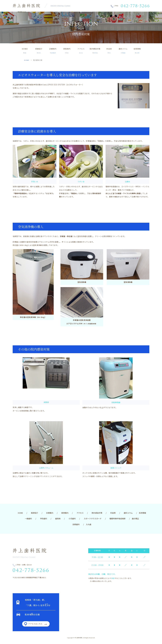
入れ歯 (89, 524)
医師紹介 (39, 51)
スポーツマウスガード (93, 519)
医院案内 (67, 51)
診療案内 (53, 51)
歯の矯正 (135, 519)
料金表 (109, 51)
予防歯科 (44, 519)
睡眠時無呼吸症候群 (118, 519)
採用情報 (137, 51)
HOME (25, 51)
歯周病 (58, 519)
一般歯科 (28, 519)
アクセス (81, 51)
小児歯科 (72, 519)
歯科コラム (123, 51)
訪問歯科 (76, 524)
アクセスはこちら (35, 624)
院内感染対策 (95, 51)
